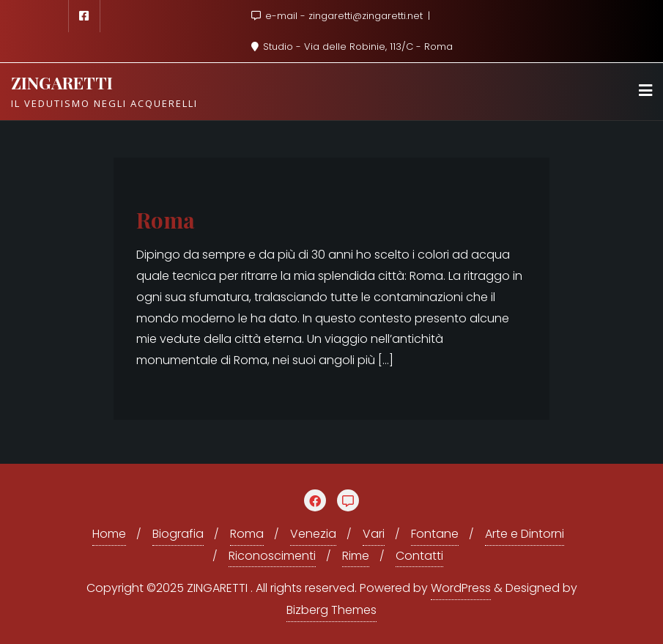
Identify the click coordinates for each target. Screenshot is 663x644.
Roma (166, 219)
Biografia (178, 534)
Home (109, 534)
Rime (356, 556)
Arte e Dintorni (525, 534)
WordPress (461, 588)
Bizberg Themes (331, 610)
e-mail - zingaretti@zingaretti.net (338, 16)
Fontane (435, 534)
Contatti (419, 556)
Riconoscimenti (272, 556)
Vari (374, 534)
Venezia (313, 534)
